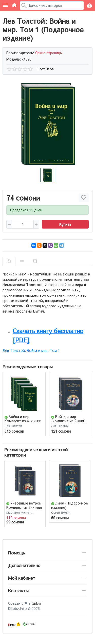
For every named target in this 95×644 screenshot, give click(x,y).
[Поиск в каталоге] (52, 6)
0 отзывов (45, 69)
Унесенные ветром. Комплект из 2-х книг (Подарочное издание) (24, 509)
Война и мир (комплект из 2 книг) (68, 419)
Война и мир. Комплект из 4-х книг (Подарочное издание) (24, 421)
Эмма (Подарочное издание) (70, 505)
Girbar (37, 603)
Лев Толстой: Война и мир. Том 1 (31, 350)
